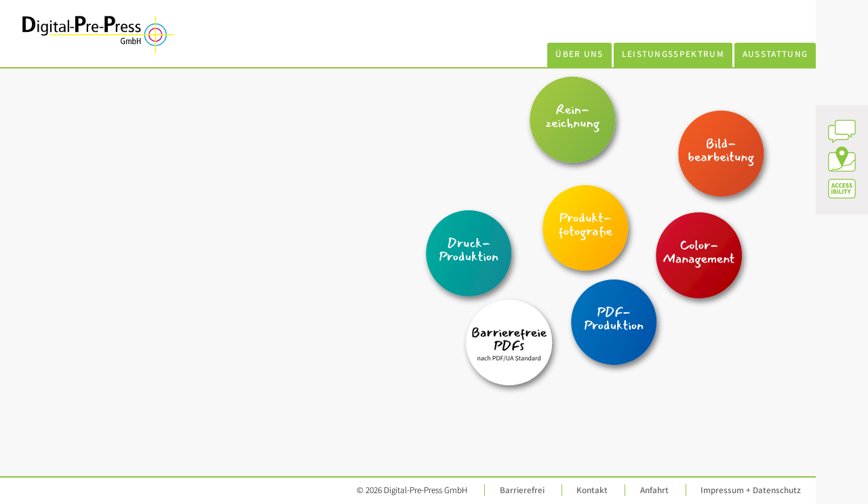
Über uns (579, 54)
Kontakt (592, 490)
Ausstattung (775, 54)
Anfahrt (654, 490)
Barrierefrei (522, 490)
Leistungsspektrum (673, 54)
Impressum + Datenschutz (751, 490)
